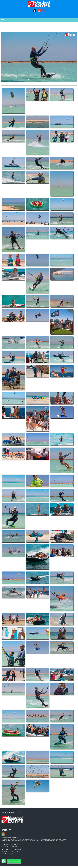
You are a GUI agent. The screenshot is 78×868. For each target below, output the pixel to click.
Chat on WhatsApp (14, 861)
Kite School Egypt (14, 851)
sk (35, 15)
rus (38, 15)
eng (42, 15)
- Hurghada (14, 838)
